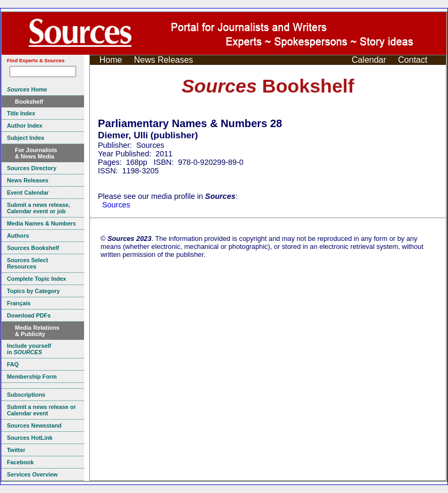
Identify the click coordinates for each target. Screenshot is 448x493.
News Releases (164, 60)
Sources (116, 205)
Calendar (369, 60)
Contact (413, 60)
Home (111, 60)
